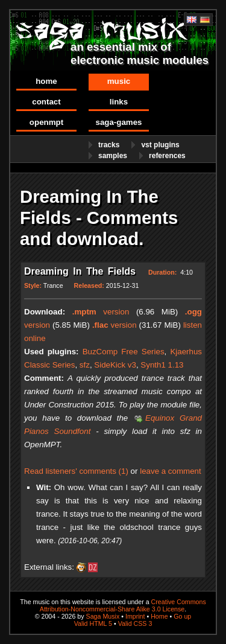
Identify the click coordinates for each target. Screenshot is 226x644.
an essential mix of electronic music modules (140, 53)
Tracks (109, 145)
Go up (182, 616)
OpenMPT (46, 122)
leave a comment (171, 471)
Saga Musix (103, 616)
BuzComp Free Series (124, 352)
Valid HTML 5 (93, 623)
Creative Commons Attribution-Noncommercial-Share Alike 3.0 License (123, 605)
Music (119, 81)
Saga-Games (118, 122)
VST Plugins (160, 145)
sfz (85, 365)
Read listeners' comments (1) (76, 471)
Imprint (135, 616)
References (167, 156)
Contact (46, 102)
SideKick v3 (115, 365)
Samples (113, 156)
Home (46, 81)
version (101, 312)
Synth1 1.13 (162, 365)
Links (119, 102)
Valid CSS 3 (135, 623)
